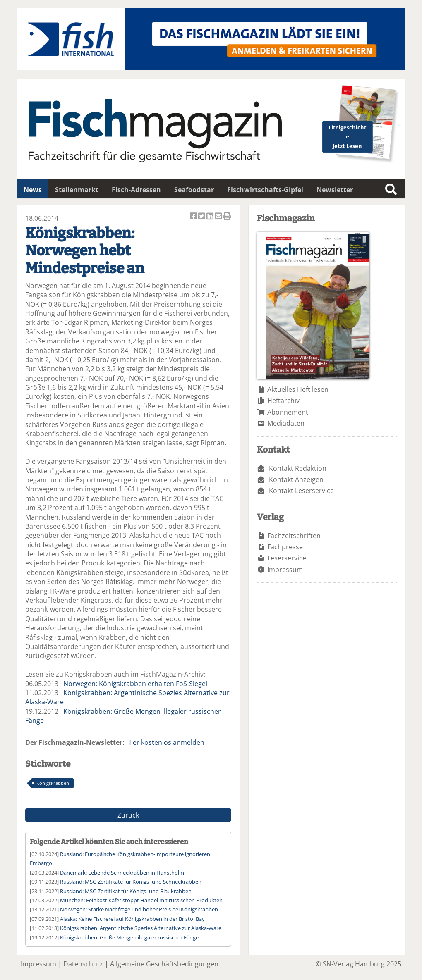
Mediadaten (286, 423)
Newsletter (335, 190)
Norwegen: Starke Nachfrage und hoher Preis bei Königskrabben (139, 909)
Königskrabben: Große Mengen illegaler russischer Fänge (129, 937)
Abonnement (288, 412)
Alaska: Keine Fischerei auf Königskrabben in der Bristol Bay (132, 919)
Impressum (285, 570)
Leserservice (287, 558)
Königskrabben (53, 783)
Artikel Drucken (227, 217)
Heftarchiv (283, 401)
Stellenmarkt (77, 190)
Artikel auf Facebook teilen (194, 217)
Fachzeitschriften (294, 536)
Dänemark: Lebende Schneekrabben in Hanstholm (122, 873)
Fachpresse (285, 547)
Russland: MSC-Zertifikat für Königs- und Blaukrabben (126, 891)
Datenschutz (83, 964)
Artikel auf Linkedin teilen (211, 217)
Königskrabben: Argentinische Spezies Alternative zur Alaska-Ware (141, 928)
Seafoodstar (194, 190)
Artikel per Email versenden (219, 217)
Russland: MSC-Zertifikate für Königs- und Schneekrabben (131, 882)
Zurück (128, 815)
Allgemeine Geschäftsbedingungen (164, 964)
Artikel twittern (202, 217)
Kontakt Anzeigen (296, 479)
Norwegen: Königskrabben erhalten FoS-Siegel (135, 684)
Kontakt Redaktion (298, 468)
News (33, 190)
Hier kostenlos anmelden (165, 742)
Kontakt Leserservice (301, 491)
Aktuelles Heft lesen (298, 389)
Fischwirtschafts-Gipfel (265, 190)
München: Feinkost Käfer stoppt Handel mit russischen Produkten (141, 900)
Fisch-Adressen (136, 190)
